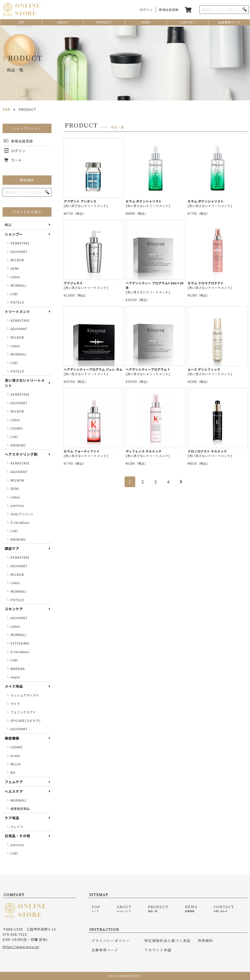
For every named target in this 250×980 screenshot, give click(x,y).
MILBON (15, 260)
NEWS (146, 22)
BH (11, 773)
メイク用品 (14, 686)
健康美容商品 (18, 809)
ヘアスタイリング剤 (21, 454)
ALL (8, 225)
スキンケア (14, 609)
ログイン (146, 10)
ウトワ (13, 704)
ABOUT (63, 22)
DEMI (13, 269)
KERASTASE (18, 243)
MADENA (15, 669)
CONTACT (187, 22)
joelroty (15, 506)
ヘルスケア (14, 791)
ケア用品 (12, 818)
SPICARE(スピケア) (23, 721)
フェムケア (14, 782)
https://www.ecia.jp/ (21, 947)
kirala (13, 756)
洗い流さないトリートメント (25, 383)
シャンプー (14, 234)
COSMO (14, 428)
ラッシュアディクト (23, 695)
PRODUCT (104, 22)
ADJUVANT (17, 252)
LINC (12, 294)
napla (13, 677)
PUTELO (15, 302)
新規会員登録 (169, 10)
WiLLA (13, 764)
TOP (21, 22)
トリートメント (17, 311)
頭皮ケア (12, 548)
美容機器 (12, 738)
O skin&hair (18, 523)
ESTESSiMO (18, 643)
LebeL (13, 277)
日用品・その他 (17, 836)
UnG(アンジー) (19, 514)
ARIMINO (16, 445)
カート (17, 160)
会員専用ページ (229, 22)
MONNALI (16, 286)
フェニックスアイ (21, 712)
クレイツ (15, 827)
